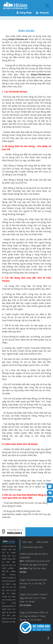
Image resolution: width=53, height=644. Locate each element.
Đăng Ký (42, 13)
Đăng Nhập (24, 13)
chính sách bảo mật (33, 547)
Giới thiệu (27, 542)
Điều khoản (42, 542)
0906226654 (14, 533)
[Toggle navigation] (47, 6)
